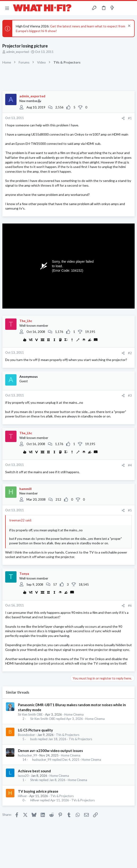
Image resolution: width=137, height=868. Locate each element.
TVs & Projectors (68, 735)
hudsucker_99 (28, 755)
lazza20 (23, 776)
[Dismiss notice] (129, 26)
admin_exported (17, 52)
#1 (130, 118)
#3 (130, 395)
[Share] (123, 118)
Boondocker (26, 735)
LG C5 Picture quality (35, 730)
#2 (130, 353)
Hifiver (22, 796)
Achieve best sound (34, 771)
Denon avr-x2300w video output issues (50, 751)
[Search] (131, 8)
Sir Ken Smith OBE (30, 714)
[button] (7, 8)
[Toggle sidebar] (121, 8)
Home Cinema (74, 714)
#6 (130, 606)
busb (34, 739)
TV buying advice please (38, 791)
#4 (130, 465)
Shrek (34, 780)
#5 (130, 510)
